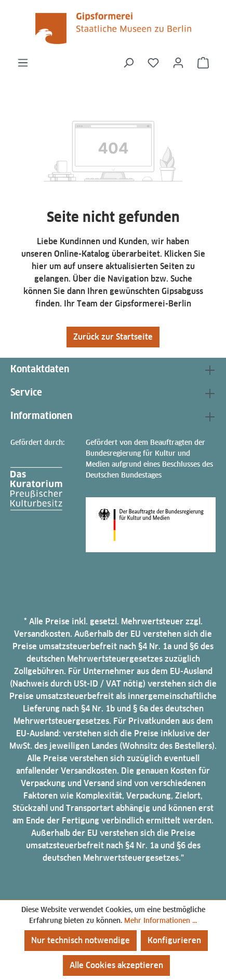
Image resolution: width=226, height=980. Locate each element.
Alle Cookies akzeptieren (116, 965)
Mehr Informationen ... (161, 920)
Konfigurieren (174, 940)
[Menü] (23, 63)
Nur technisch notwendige (81, 940)
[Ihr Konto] (178, 63)
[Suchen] (128, 63)
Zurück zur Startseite (113, 337)
